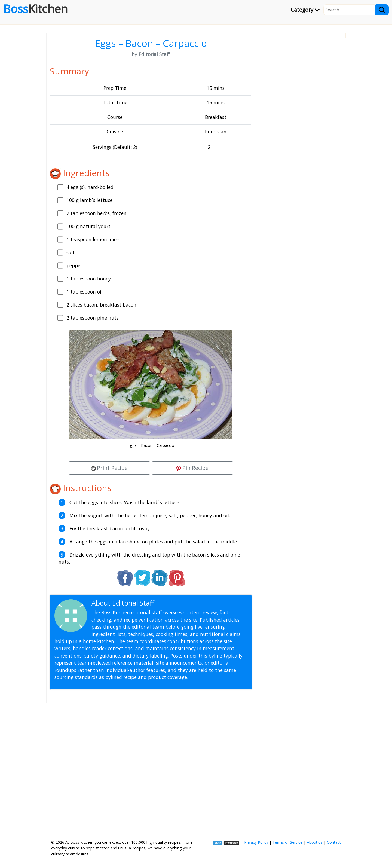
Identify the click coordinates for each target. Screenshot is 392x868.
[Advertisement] (151, 766)
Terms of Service (287, 842)
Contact (334, 842)
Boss (36, 9)
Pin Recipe (192, 468)
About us (315, 842)
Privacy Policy (256, 842)
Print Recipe (109, 468)
